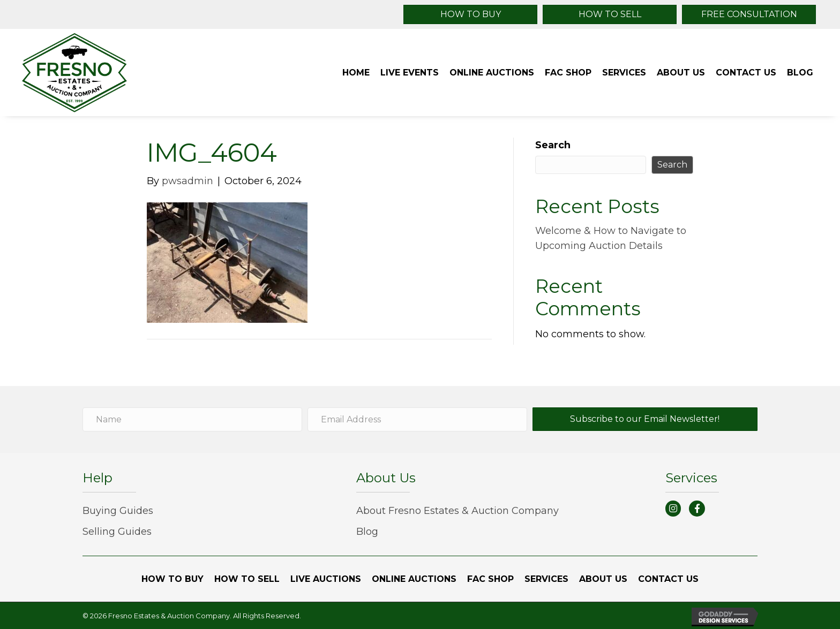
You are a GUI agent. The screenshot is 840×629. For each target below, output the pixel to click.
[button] (470, 14)
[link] (356, 73)
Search (553, 145)
